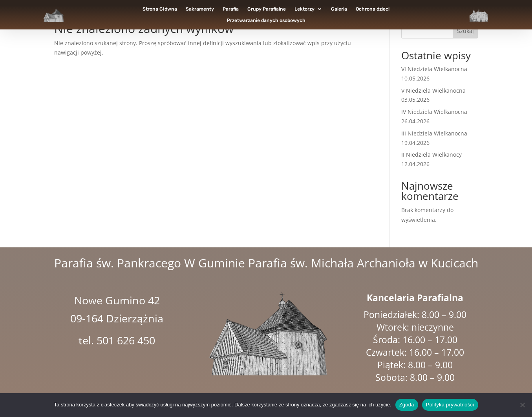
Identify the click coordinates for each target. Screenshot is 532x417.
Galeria (339, 9)
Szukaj (465, 31)
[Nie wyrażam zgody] (522, 405)
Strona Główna (160, 9)
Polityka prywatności (450, 405)
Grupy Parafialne (267, 9)
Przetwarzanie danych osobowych (266, 21)
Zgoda (407, 405)
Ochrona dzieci (373, 9)
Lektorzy (304, 9)
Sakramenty (200, 9)
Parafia (231, 9)
